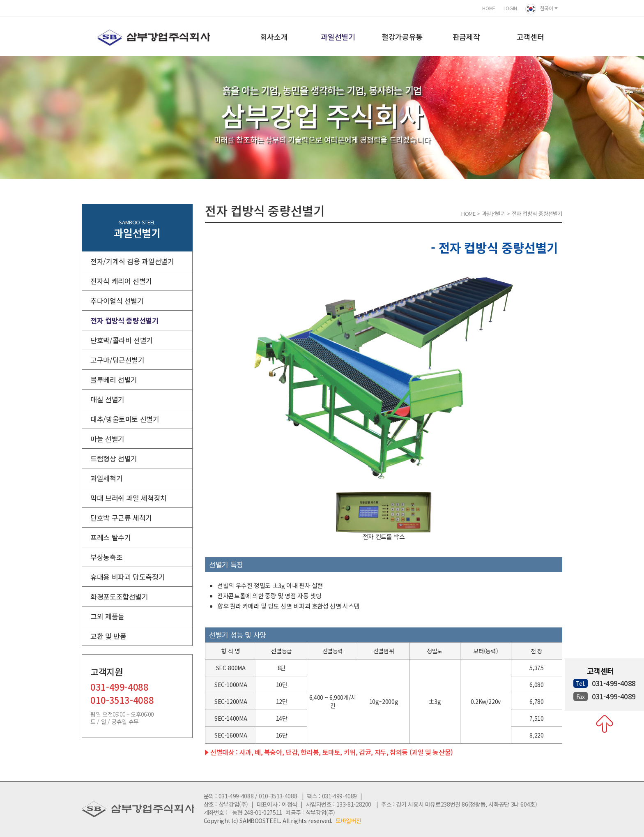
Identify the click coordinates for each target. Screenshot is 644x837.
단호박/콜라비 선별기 (122, 340)
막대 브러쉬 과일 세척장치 (129, 498)
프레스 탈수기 (110, 537)
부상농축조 (106, 557)
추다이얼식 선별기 (117, 301)
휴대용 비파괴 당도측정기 (128, 577)
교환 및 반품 (108, 636)
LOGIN (510, 8)
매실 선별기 (107, 399)
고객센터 (530, 37)
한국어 (542, 9)
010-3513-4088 (122, 701)
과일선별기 (338, 37)
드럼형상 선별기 (114, 458)
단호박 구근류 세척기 (121, 518)
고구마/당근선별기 (117, 360)
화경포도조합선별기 (119, 596)
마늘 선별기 (107, 439)
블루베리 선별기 (114, 379)
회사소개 (274, 37)
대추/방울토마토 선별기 (125, 419)
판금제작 (466, 37)
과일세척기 (106, 478)
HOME (489, 8)
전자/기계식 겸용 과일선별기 (132, 261)
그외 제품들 (107, 616)
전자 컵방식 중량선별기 (124, 320)
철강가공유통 (402, 37)
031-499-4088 (120, 688)
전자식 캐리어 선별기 (121, 281)
